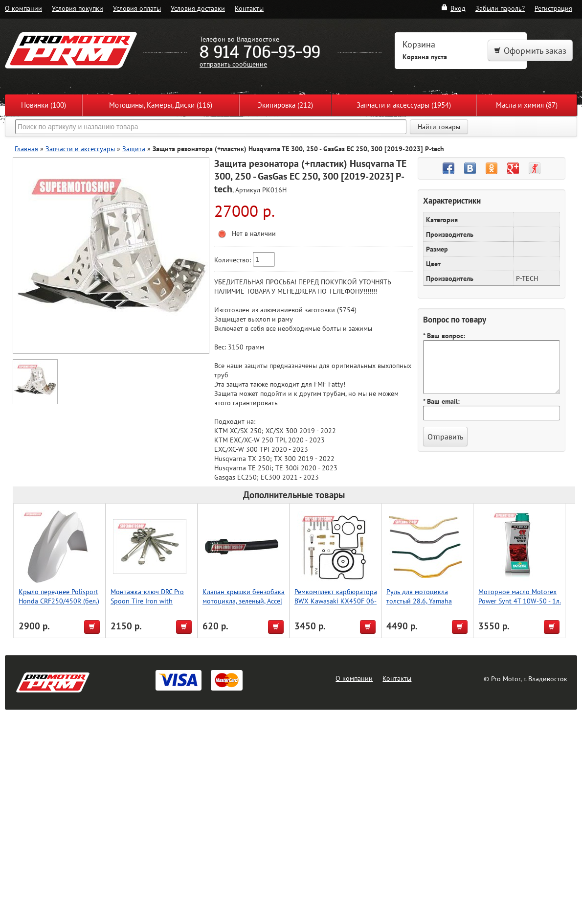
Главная (26, 149)
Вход (453, 8)
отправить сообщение (233, 64)
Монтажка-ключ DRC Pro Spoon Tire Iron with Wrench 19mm (147, 601)
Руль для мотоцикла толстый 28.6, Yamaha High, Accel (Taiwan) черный (419, 605)
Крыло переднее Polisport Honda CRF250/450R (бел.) (59, 596)
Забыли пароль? (500, 8)
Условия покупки (78, 8)
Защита (134, 149)
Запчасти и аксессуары (80, 149)
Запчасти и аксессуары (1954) (404, 105)
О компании (23, 8)
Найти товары (439, 127)
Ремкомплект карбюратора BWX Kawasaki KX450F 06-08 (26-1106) (336, 601)
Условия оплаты (137, 8)
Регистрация (553, 8)
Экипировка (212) (285, 105)
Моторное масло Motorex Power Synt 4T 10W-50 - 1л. (520, 596)
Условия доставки (198, 8)
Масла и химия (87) (527, 105)
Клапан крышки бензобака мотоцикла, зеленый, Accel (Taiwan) (244, 601)
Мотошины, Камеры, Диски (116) (161, 105)
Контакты (249, 8)
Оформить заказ (530, 51)
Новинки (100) (44, 105)
